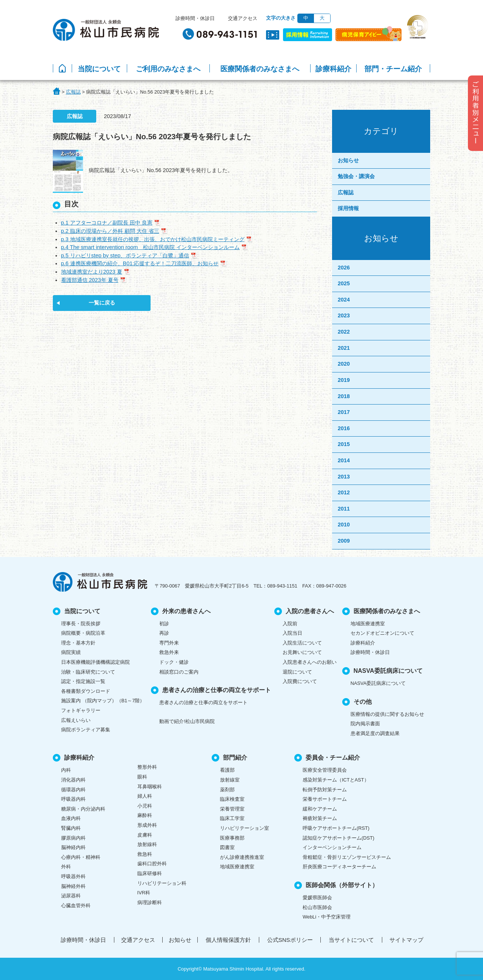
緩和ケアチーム (320, 809)
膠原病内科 (73, 838)
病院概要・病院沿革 (83, 633)
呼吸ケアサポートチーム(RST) (336, 828)
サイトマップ (406, 940)
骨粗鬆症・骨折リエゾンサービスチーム (347, 857)
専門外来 (169, 643)
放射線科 (147, 844)
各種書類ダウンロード (86, 691)
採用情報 (348, 208)
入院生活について (302, 643)
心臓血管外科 (76, 905)
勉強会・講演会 (356, 176)
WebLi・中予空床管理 (327, 917)
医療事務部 (232, 838)
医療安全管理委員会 (325, 770)
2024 (344, 300)
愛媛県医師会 (317, 898)
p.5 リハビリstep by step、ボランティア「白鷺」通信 (125, 255)
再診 (164, 633)
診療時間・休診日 (195, 18)
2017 (344, 412)
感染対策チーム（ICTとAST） (336, 780)
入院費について (300, 681)
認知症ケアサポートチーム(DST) (338, 838)
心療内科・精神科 (81, 857)
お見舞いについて (302, 652)
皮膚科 (145, 835)
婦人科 (145, 796)
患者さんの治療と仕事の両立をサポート (203, 702)
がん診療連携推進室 (242, 857)
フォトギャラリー (81, 710)
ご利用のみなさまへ (168, 69)
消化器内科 (73, 780)
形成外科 (147, 825)
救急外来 (169, 652)
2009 (344, 541)
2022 (344, 332)
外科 (66, 867)
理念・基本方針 (78, 643)
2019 (344, 380)
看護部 (227, 770)
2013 (344, 477)
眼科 (142, 777)
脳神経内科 (73, 847)
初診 (164, 624)
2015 (344, 444)
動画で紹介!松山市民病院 (187, 721)
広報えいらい (76, 720)
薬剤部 (227, 790)
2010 (344, 525)
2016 (344, 428)
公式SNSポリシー (290, 940)
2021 (344, 348)
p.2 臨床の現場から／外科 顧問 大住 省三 (110, 231)
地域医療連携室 (368, 624)
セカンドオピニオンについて (382, 633)
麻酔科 (145, 815)
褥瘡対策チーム (320, 818)
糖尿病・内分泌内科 (83, 809)
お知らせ (348, 160)
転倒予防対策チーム (325, 790)
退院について (297, 672)
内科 (66, 770)
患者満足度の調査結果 (375, 733)
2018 (344, 396)
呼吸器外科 (73, 876)
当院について (99, 69)
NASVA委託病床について (378, 683)
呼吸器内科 (73, 799)
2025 (344, 283)
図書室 (227, 847)
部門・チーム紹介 (393, 69)
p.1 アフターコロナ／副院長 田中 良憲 (107, 223)
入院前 (290, 624)
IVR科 (144, 893)
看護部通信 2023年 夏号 (90, 280)
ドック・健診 (174, 662)
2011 (344, 509)
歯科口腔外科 (152, 864)
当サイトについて (351, 940)
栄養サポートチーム (325, 799)
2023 (344, 315)
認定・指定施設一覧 (83, 681)
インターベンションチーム (332, 847)
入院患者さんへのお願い (310, 662)
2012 (344, 492)
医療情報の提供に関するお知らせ (387, 714)
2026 (344, 268)
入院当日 (292, 633)
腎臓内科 (71, 828)
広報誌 (346, 192)
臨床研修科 (150, 873)
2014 (344, 460)
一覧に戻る (102, 303)
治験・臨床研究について (88, 672)
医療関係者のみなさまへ (260, 69)
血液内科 (71, 818)
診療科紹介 (333, 69)
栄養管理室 (232, 809)
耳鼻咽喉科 (150, 787)
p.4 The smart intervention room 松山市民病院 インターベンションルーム (151, 247)
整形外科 (147, 767)
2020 (344, 364)
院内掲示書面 (365, 724)
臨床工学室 (232, 818)
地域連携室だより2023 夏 (92, 272)
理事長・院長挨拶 (81, 624)
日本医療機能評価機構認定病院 (95, 662)
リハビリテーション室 (245, 828)
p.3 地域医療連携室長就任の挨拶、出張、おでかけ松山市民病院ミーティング (153, 239)
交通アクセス (243, 18)
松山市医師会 (317, 907)
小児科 (145, 806)
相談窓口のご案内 (179, 672)
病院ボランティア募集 (86, 730)
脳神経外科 (73, 886)
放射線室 (230, 780)
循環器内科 (73, 790)
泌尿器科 (71, 896)
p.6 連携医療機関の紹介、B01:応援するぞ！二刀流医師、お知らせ (140, 263)
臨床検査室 (232, 799)
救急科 (145, 854)
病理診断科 (150, 902)
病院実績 (71, 652)
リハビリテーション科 (162, 883)
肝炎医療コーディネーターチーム (339, 867)
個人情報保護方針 (228, 940)
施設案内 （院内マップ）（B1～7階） (103, 701)
